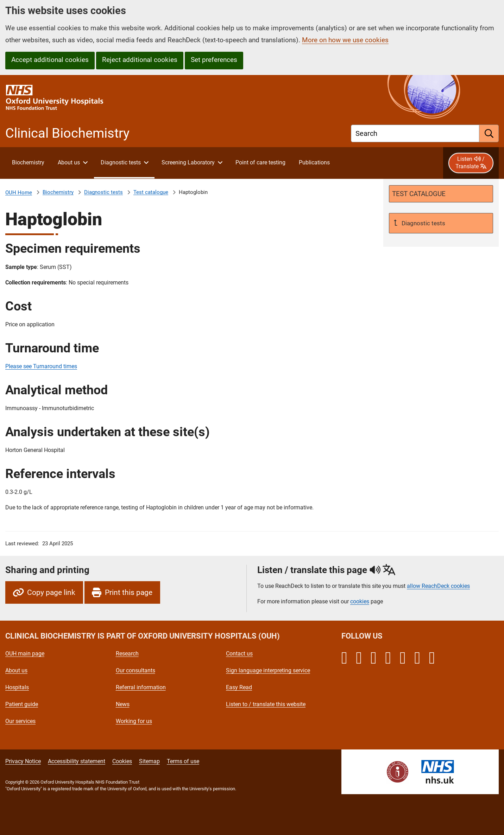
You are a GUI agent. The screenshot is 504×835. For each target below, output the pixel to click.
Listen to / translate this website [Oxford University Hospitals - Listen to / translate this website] (266, 704)
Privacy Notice (23, 761)
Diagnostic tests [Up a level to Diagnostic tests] (423, 223)
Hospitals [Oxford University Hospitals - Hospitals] (17, 687)
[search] (489, 133)
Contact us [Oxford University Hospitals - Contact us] (239, 654)
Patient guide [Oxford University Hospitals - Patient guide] (22, 704)
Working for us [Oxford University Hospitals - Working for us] (134, 721)
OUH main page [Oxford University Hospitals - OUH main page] (25, 654)
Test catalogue (151, 192)
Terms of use (183, 761)
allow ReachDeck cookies (438, 586)
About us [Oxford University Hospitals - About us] (16, 670)
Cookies (122, 761)
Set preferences (214, 60)
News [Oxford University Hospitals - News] (123, 704)
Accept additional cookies (50, 60)
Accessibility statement (77, 761)
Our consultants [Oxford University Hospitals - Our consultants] (136, 670)
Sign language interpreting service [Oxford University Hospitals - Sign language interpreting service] (268, 670)
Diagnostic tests (103, 192)
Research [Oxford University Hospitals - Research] (127, 654)
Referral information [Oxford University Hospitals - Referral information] (141, 687)
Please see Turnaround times (41, 366)
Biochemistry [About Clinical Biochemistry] (58, 192)
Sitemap (149, 761)
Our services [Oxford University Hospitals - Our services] (20, 721)
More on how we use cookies (345, 40)
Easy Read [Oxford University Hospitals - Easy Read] (239, 687)
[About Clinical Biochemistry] (28, 163)
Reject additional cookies (140, 60)
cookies (360, 601)
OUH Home (19, 193)
